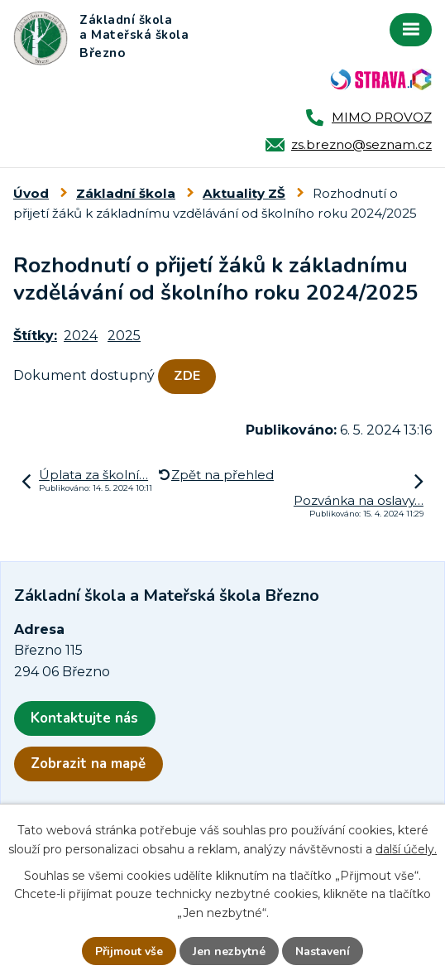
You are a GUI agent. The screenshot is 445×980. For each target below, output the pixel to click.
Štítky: (35, 336)
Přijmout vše (129, 951)
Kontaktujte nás (84, 718)
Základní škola (126, 193)
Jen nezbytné (229, 951)
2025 (124, 336)
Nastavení (323, 951)
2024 (81, 336)
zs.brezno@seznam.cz (361, 144)
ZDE (187, 376)
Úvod (31, 193)
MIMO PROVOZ (382, 117)
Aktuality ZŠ (244, 193)
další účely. (406, 849)
